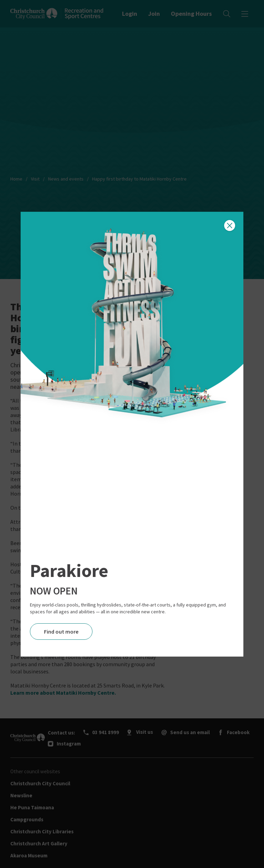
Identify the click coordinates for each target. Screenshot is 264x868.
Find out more (61, 632)
